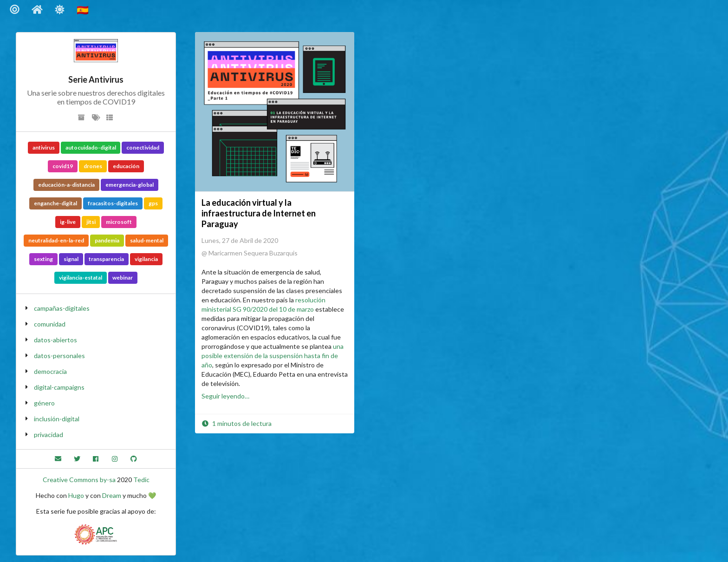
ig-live (68, 222)
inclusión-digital (57, 419)
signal (71, 259)
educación (126, 166)
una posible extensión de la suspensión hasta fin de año (273, 356)
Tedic (141, 480)
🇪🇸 (84, 10)
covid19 (63, 166)
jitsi (91, 222)
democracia (50, 371)
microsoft (119, 222)
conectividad (143, 147)
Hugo (76, 495)
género (44, 403)
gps (153, 203)
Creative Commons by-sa (79, 480)
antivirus (44, 147)
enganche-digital (55, 203)
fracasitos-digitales (113, 203)
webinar (123, 278)
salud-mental (147, 240)
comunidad (50, 324)
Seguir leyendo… (225, 396)
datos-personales (59, 356)
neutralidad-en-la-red (56, 240)
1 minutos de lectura (237, 423)
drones (93, 166)
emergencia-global (130, 185)
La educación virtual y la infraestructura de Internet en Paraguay (259, 213)
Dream (112, 495)
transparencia (106, 259)
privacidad (49, 435)
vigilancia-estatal (81, 278)
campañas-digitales (62, 308)
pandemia (107, 240)
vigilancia (146, 259)
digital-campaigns (59, 387)
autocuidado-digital (91, 147)
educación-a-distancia (66, 185)
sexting (43, 259)
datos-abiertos (55, 340)
